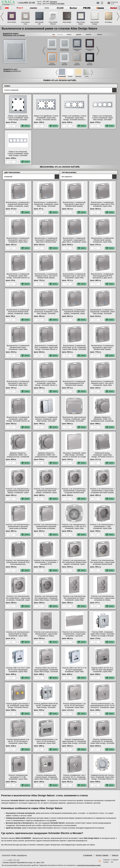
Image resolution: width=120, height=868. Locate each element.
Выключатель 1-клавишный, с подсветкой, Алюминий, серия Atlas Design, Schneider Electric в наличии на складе (46, 205)
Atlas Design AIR (39, 23)
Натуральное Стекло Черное (90, 51)
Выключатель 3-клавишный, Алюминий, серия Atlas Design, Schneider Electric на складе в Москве (18, 420)
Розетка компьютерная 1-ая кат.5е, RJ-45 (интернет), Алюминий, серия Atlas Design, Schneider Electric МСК (74, 707)
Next (118, 17)
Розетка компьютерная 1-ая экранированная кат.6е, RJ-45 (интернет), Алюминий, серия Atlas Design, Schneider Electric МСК (102, 707)
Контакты (53, 2)
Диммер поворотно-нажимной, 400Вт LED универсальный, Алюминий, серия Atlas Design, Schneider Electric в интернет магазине (18, 457)
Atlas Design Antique (95, 23)
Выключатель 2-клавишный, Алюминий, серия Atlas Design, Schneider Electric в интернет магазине (46, 384)
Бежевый (78, 76)
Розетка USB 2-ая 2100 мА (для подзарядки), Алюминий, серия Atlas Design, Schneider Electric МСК (46, 671)
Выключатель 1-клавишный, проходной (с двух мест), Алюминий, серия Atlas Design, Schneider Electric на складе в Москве (18, 242)
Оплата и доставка (57, 4)
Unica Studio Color (25, 23)
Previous (2, 17)
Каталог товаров (102, 855)
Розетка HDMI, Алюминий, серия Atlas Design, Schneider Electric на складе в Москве (102, 634)
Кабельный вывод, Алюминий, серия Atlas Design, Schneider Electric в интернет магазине (102, 456)
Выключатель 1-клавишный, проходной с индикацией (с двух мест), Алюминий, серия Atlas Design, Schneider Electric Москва (74, 242)
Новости (115, 855)
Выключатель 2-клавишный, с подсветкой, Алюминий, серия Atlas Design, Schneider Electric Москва (102, 313)
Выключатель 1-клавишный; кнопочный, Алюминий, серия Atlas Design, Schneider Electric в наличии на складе (46, 313)
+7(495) (26, 3)
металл (89, 34)
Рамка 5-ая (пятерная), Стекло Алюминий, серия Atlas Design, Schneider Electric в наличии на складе (18, 154)
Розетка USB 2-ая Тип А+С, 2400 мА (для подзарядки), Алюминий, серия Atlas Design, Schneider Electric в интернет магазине (102, 672)
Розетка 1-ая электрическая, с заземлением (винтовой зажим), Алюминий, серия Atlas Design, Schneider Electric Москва (46, 493)
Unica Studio (12, 22)
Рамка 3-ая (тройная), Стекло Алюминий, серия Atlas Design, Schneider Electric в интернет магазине (74, 119)
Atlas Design (67, 22)
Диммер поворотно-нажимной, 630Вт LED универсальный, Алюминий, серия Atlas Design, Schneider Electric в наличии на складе (46, 457)
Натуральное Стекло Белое (65, 50)
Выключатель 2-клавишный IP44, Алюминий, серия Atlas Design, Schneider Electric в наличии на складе (46, 348)
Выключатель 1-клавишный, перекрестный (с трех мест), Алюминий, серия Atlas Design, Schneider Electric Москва (74, 278)
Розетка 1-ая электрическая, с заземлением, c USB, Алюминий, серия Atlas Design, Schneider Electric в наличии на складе (102, 528)
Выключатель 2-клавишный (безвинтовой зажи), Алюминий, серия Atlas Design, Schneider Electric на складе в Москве (18, 349)
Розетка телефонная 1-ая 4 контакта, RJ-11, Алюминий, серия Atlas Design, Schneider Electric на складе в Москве (74, 778)
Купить (25, 126)
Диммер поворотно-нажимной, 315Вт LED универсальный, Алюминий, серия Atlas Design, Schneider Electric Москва (102, 421)
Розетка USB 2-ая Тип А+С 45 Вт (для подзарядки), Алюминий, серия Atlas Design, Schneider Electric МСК (74, 672)
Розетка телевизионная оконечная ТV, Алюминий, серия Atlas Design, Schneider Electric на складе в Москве (102, 742)
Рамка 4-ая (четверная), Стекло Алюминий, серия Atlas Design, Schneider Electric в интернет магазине (102, 119)
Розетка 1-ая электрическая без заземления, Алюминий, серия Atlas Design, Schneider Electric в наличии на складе (46, 599)
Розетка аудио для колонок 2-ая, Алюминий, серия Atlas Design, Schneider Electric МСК (18, 706)
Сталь (87, 76)
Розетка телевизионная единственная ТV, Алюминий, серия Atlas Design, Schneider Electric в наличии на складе (74, 742)
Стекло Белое (52, 49)
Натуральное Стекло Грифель (77, 51)
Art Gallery (108, 22)
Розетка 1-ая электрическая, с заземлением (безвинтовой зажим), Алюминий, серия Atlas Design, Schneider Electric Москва (18, 493)
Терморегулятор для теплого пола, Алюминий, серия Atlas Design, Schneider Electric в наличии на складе (102, 778)
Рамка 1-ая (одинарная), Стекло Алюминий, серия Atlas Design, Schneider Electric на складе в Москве (18, 119)
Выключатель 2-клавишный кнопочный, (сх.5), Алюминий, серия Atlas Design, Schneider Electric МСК (74, 348)
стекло (69, 34)
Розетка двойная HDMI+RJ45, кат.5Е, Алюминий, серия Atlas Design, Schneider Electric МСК (46, 706)
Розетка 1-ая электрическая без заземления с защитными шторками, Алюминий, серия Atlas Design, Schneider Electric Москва (18, 600)
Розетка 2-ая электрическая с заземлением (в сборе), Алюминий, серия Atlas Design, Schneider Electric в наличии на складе (18, 636)
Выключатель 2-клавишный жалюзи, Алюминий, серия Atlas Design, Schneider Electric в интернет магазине (46, 420)
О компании (88, 855)
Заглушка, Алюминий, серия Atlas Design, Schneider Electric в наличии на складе (74, 455)
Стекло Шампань (77, 64)
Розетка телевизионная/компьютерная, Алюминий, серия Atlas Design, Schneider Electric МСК (46, 778)
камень (100, 34)
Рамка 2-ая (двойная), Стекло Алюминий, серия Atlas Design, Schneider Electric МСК (46, 119)
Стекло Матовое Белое (64, 65)
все (54, 34)
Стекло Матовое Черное (90, 65)
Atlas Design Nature (81, 23)
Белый (70, 76)
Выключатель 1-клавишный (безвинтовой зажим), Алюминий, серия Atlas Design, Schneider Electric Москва (102, 242)
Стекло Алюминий (52, 64)
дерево (79, 34)
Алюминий (62, 76)
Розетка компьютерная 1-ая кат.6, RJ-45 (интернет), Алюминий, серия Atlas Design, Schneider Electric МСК (46, 743)
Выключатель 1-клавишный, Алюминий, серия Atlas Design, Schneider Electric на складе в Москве (18, 277)
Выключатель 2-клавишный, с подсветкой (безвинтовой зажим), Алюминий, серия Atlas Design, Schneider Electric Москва (74, 313)
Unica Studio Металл (53, 23)
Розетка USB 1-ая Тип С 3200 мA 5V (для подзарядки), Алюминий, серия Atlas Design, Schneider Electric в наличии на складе (18, 672)
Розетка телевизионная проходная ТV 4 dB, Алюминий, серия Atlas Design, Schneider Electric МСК (18, 779)
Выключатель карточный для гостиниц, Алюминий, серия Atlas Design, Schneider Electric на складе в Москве (74, 420)
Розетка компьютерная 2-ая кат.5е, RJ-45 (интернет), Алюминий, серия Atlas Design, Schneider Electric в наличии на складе (18, 743)
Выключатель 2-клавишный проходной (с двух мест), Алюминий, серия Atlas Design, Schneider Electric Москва (18, 385)
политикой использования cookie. (89, 865)
